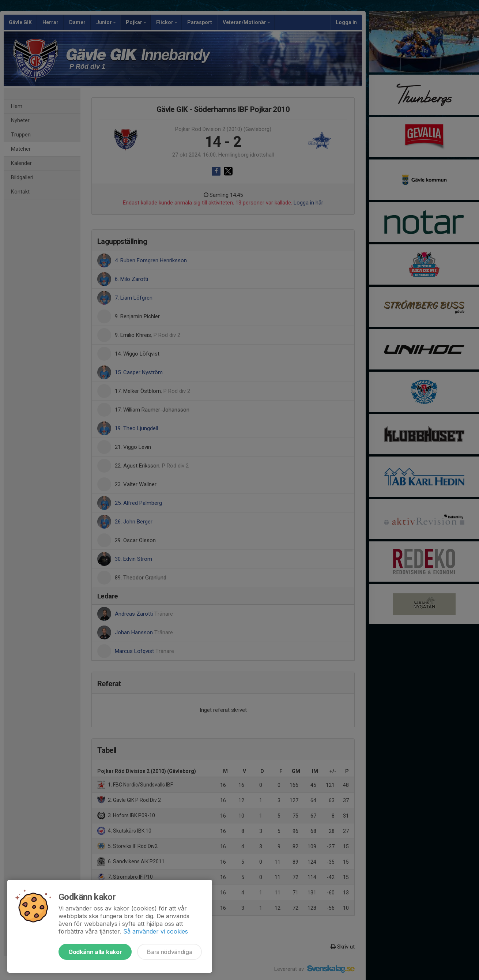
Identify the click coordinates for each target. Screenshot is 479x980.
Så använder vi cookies (156, 931)
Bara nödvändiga (169, 952)
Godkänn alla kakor (95, 952)
